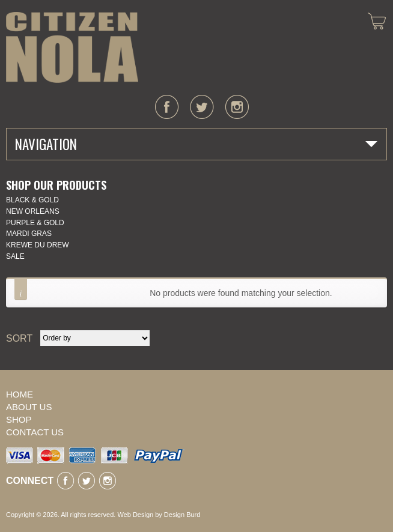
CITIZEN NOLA (72, 47)
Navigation (46, 144)
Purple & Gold (35, 223)
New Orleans (33, 211)
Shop (19, 419)
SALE (15, 256)
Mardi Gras (29, 234)
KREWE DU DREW (38, 245)
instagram (237, 107)
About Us (29, 407)
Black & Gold (32, 200)
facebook (167, 107)
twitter (202, 107)
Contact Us (35, 432)
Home (20, 394)
